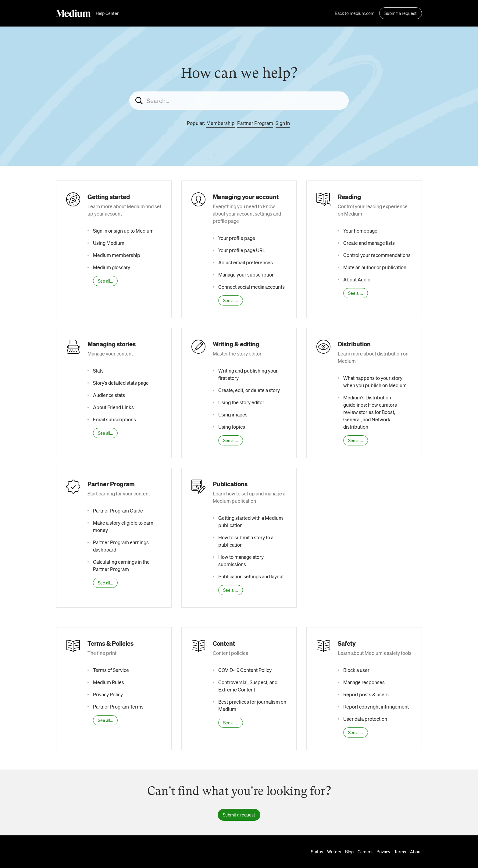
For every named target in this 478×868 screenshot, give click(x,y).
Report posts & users (366, 694)
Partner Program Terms (118, 707)
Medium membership (117, 255)
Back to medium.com (355, 13)
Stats (98, 371)
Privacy (383, 852)
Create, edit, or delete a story (249, 390)
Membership (221, 123)
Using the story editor (241, 402)
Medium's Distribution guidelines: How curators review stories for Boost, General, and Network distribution (370, 412)
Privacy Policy (108, 694)
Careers (365, 852)
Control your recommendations (377, 255)
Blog (349, 852)
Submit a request (401, 13)
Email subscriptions (114, 419)
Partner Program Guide (118, 511)
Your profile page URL (242, 250)
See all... (105, 281)
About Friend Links (113, 407)
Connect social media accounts (251, 287)
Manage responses (364, 682)
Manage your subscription (246, 275)
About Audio (357, 279)
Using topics (232, 427)
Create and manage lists (369, 243)
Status (317, 852)
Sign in (283, 123)
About (416, 852)
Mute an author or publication (375, 267)
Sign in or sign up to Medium (123, 231)
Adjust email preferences (246, 262)
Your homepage (360, 231)
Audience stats (109, 395)
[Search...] (239, 101)
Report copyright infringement (376, 707)
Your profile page (237, 238)
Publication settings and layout (251, 576)
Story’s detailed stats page (121, 383)
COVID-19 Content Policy (245, 670)
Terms (400, 852)
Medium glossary (112, 267)
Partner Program (255, 123)
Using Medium (109, 243)
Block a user (356, 670)
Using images (233, 414)
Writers (334, 852)
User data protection (365, 719)
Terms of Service (111, 670)
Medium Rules (109, 682)
